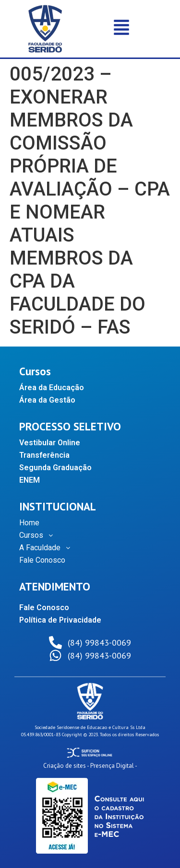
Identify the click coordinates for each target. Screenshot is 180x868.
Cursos (39, 535)
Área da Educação (52, 388)
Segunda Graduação (55, 468)
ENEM (30, 480)
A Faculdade (47, 548)
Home (29, 523)
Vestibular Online (50, 443)
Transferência (44, 455)
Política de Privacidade (60, 620)
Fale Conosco (42, 560)
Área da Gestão (47, 400)
